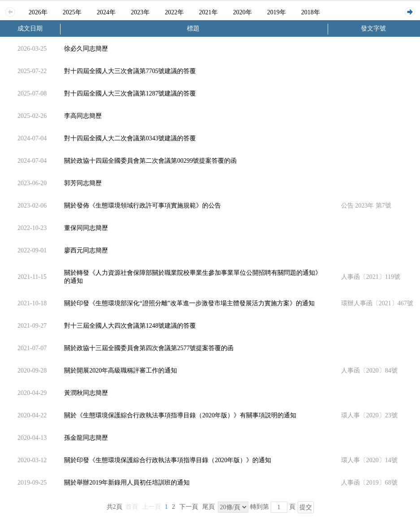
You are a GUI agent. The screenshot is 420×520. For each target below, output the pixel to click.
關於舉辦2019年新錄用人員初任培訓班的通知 (127, 483)
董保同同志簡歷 (86, 228)
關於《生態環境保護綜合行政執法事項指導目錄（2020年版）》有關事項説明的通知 (180, 415)
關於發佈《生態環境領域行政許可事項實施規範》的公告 (143, 206)
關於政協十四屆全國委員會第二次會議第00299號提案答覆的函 (150, 161)
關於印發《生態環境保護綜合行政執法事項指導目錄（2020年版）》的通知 (168, 460)
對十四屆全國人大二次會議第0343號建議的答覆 (130, 138)
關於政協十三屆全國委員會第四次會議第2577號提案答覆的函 (149, 348)
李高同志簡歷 (83, 116)
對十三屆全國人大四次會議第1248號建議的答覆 (130, 326)
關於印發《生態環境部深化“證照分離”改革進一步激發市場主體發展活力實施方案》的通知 (189, 303)
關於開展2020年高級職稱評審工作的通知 (121, 370)
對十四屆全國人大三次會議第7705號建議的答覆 (130, 71)
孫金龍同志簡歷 (86, 438)
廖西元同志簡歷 (86, 250)
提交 (306, 507)
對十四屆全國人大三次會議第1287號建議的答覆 (130, 93)
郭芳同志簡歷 (83, 183)
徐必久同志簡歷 (86, 49)
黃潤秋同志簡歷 (86, 393)
